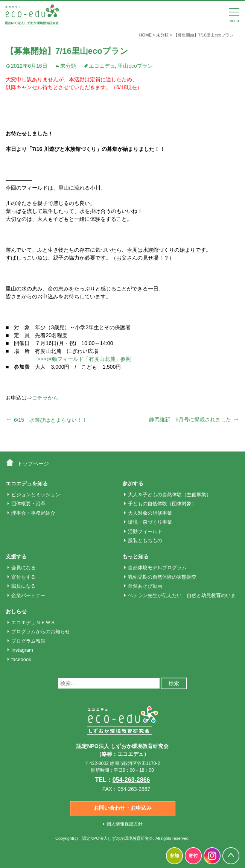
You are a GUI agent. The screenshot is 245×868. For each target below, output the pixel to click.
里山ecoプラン (135, 66)
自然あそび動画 (145, 586)
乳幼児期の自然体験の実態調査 (162, 577)
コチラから (45, 398)
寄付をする (24, 577)
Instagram (22, 650)
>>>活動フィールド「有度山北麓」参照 (84, 359)
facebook (21, 659)
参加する (133, 483)
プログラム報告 (28, 641)
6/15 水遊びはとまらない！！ (46, 420)
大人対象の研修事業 (150, 513)
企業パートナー (28, 595)
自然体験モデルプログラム (157, 568)
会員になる (24, 568)
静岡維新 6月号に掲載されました (194, 420)
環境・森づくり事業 (150, 522)
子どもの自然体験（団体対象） (162, 504)
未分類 (68, 66)
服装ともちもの (145, 540)
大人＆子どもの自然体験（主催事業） (170, 495)
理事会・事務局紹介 (33, 513)
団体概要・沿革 (28, 504)
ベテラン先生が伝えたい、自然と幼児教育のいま (182, 595)
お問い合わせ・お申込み (123, 808)
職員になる (24, 586)
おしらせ (16, 611)
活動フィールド (145, 531)
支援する (16, 556)
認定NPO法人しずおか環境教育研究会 (118, 838)
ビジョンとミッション (36, 495)
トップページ (33, 464)
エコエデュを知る (27, 483)
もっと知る (135, 556)
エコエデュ (102, 66)
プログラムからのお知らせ (41, 632)
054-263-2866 (131, 780)
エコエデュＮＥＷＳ (33, 622)
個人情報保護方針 (125, 824)
